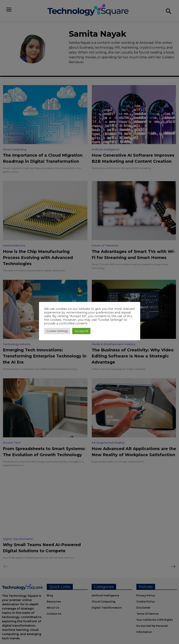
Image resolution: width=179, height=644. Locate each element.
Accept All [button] (81, 331)
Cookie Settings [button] (57, 331)
